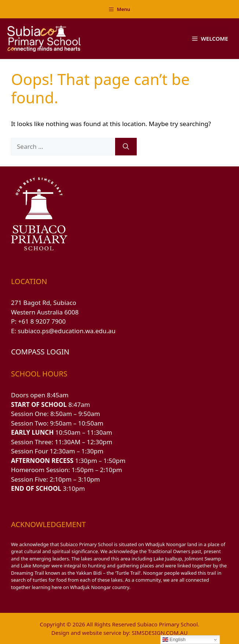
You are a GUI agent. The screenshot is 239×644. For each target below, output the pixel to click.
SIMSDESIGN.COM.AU (159, 633)
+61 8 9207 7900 (42, 321)
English (174, 640)
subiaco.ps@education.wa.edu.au (67, 331)
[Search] (126, 147)
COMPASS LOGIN (40, 352)
